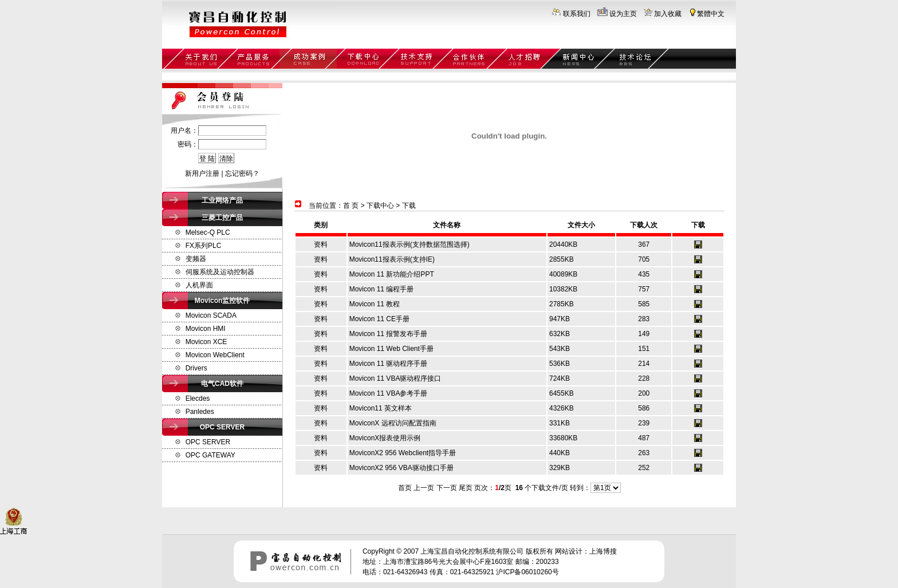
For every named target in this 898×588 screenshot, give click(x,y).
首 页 (351, 206)
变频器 (196, 259)
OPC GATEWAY (210, 455)
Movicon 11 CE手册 (379, 319)
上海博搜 (603, 551)
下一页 (447, 488)
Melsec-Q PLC (208, 232)
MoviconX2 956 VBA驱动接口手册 (401, 468)
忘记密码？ (242, 173)
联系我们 (577, 14)
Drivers (196, 368)
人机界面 (199, 285)
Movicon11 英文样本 (381, 408)
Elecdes (198, 398)
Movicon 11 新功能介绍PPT (392, 274)
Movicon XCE (206, 342)
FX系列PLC (204, 246)
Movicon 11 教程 (375, 304)
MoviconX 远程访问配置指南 (393, 423)
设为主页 (623, 14)
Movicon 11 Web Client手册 (391, 349)
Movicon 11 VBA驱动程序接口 (395, 378)
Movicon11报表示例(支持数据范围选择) (409, 244)
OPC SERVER (208, 442)
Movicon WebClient (215, 355)
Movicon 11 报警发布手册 (389, 334)
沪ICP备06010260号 (527, 572)
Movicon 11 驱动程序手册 (389, 364)
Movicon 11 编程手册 (382, 289)
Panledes (200, 412)
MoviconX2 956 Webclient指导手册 (403, 453)
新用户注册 (202, 173)
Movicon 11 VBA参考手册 (389, 393)
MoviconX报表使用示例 (385, 438)
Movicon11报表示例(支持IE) (392, 259)
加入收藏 (668, 14)
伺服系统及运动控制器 (220, 272)
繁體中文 (711, 14)
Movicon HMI (206, 329)
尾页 (466, 488)
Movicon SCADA (211, 315)
